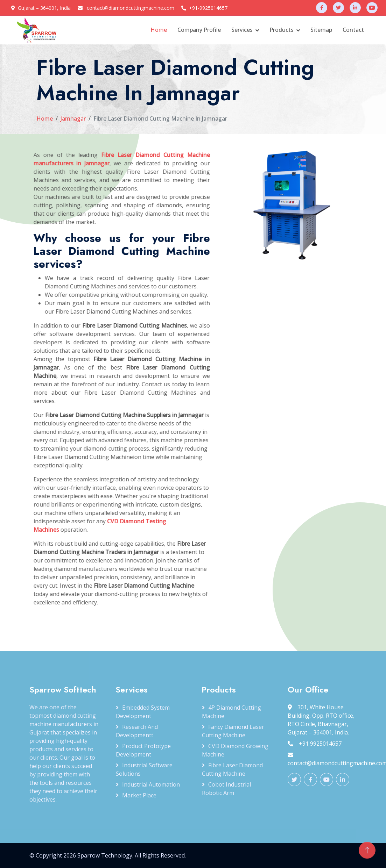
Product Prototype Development (143, 750)
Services (242, 30)
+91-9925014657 (208, 8)
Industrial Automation (151, 784)
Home (159, 30)
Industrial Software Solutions (144, 769)
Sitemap (321, 30)
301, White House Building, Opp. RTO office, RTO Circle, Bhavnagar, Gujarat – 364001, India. (321, 720)
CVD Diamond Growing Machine (235, 750)
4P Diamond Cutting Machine (231, 712)
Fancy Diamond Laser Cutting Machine (233, 731)
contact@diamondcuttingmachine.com (131, 8)
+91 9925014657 (315, 744)
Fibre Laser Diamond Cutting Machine (232, 769)
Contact (353, 30)
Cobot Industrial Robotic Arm (226, 789)
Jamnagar (73, 119)
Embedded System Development (143, 712)
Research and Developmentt (137, 731)
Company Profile (199, 30)
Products (282, 30)
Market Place (139, 795)
